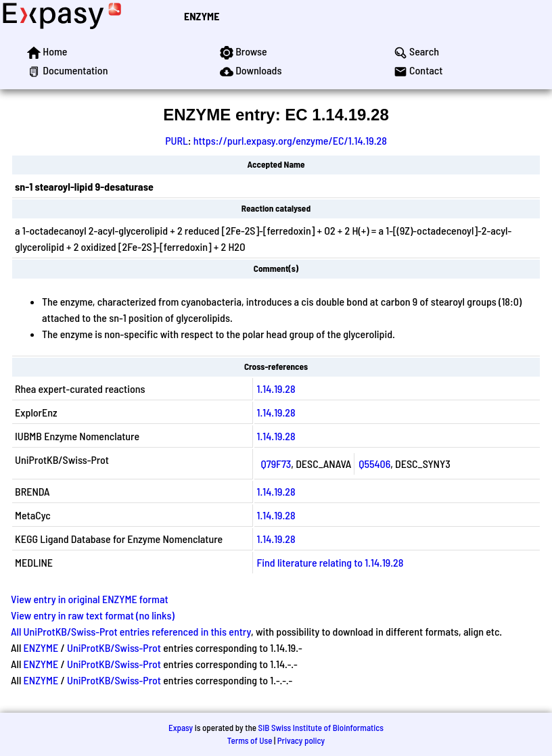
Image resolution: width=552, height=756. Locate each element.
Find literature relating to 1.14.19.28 (330, 562)
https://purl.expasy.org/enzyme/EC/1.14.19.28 (290, 140)
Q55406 (374, 464)
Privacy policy (301, 740)
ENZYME (202, 16)
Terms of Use (250, 740)
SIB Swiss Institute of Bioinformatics (321, 728)
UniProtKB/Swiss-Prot (114, 647)
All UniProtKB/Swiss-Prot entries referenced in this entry (131, 631)
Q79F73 (276, 464)
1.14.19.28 (276, 388)
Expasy (181, 728)
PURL (177, 140)
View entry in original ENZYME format (90, 599)
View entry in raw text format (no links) (93, 615)
